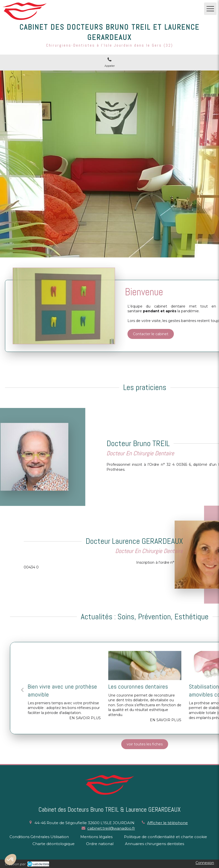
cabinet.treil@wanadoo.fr (111, 828)
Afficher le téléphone (167, 823)
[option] (64, 688)
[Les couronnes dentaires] (145, 666)
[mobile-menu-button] (210, 9)
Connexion (205, 863)
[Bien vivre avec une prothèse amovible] (64, 666)
